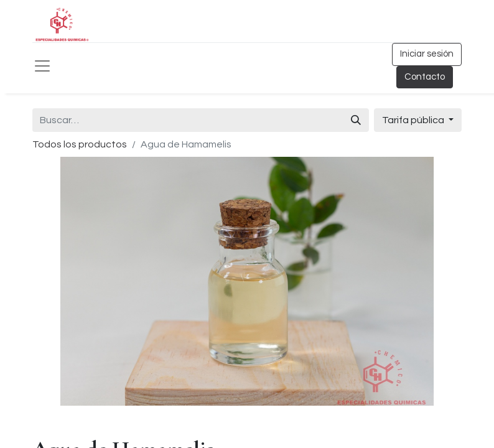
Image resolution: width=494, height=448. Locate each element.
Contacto (425, 77)
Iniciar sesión (427, 54)
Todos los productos (80, 144)
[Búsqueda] (356, 120)
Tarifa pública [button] (414, 120)
